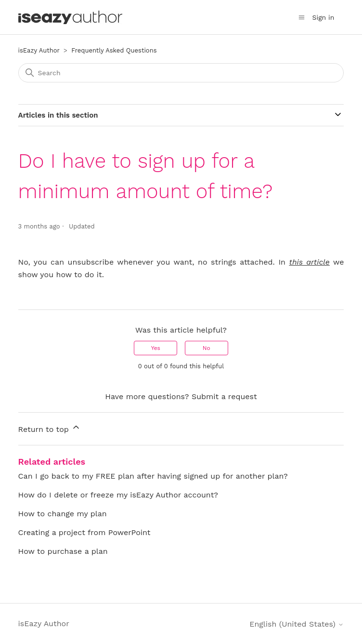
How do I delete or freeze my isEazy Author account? (118, 495)
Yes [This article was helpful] (156, 348)
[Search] (181, 73)
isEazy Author (39, 50)
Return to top (50, 428)
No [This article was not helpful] (207, 348)
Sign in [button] (323, 17)
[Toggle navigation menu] (302, 17)
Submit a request (224, 396)
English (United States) (297, 624)
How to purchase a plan (63, 551)
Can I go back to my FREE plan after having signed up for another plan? (153, 476)
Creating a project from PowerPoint (84, 532)
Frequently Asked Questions (114, 50)
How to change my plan (63, 514)
